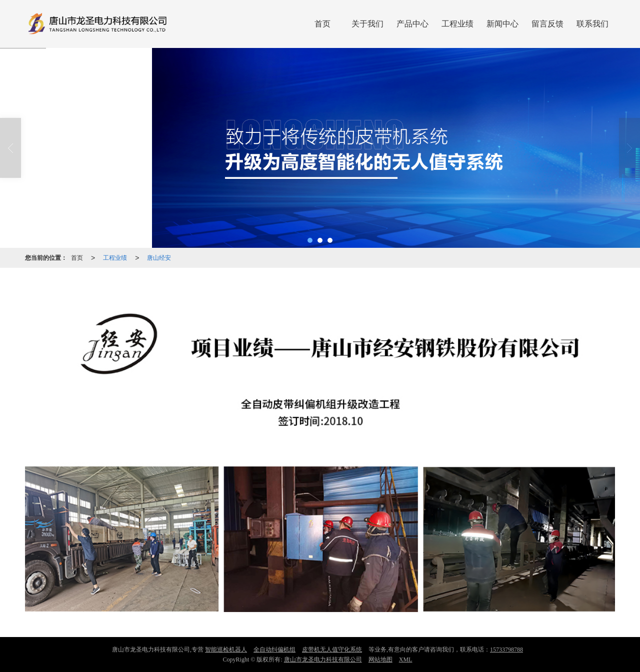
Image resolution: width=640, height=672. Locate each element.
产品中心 (412, 24)
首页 (322, 24)
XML (406, 660)
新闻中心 (502, 24)
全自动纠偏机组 (274, 650)
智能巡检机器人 (226, 650)
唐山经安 (159, 258)
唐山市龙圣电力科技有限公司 (323, 660)
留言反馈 (547, 24)
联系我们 (592, 24)
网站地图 (380, 660)
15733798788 (506, 650)
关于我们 (367, 24)
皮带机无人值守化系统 (332, 650)
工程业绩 (457, 24)
